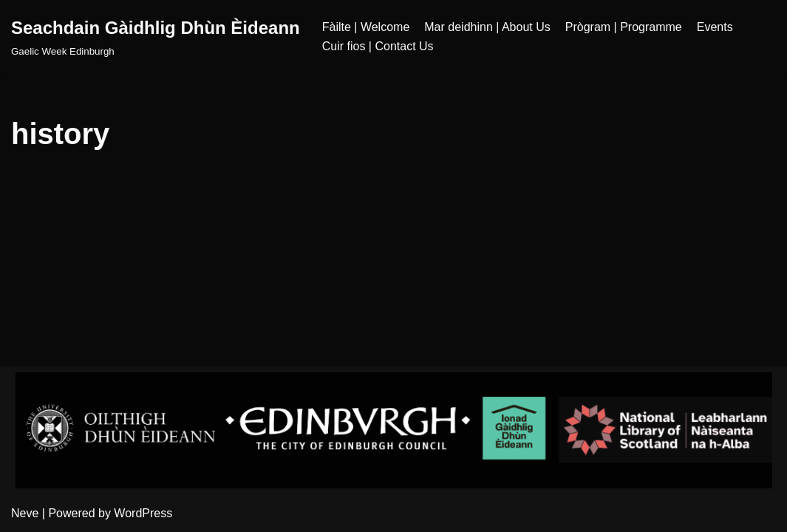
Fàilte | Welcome (366, 27)
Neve (25, 513)
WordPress (143, 513)
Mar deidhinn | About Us (487, 27)
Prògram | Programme (624, 27)
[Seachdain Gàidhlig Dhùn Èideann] (156, 37)
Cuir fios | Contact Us (378, 46)
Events (715, 27)
